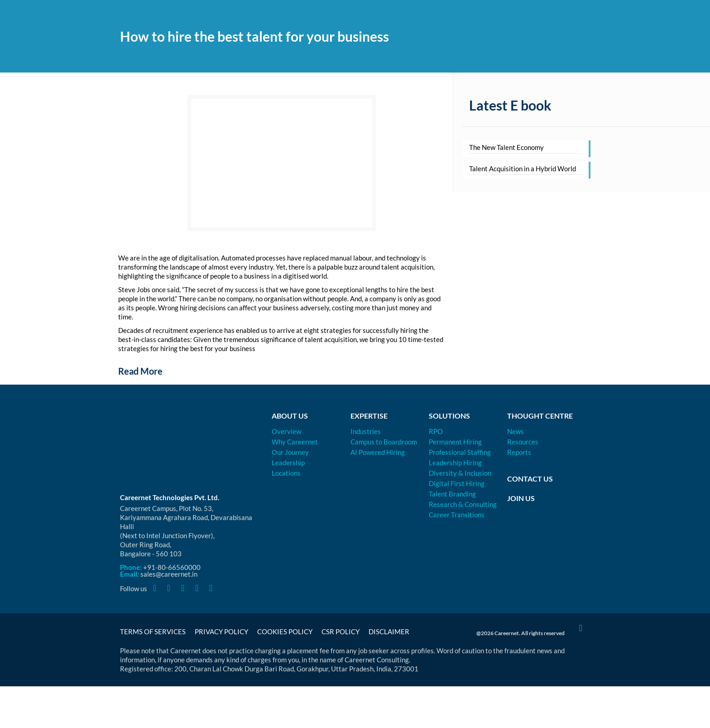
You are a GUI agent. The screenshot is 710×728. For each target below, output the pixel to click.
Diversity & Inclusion (460, 473)
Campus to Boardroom (384, 442)
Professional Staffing (460, 452)
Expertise (369, 416)
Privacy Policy (221, 632)
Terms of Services (153, 632)
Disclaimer (389, 632)
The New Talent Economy (506, 147)
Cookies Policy (285, 632)
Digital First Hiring (457, 483)
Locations (286, 473)
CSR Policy (341, 632)
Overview (286, 431)
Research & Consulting (463, 504)
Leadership (288, 463)
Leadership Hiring (455, 463)
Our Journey (290, 452)
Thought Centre (540, 416)
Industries (366, 431)
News (516, 431)
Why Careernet (295, 442)
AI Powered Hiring (378, 452)
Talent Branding (452, 494)
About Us (290, 416)
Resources (523, 442)
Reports (519, 452)
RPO (436, 431)
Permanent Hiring (455, 442)
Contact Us (530, 479)
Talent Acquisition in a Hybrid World (523, 169)
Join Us (521, 498)
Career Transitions (457, 515)
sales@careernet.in (169, 574)
